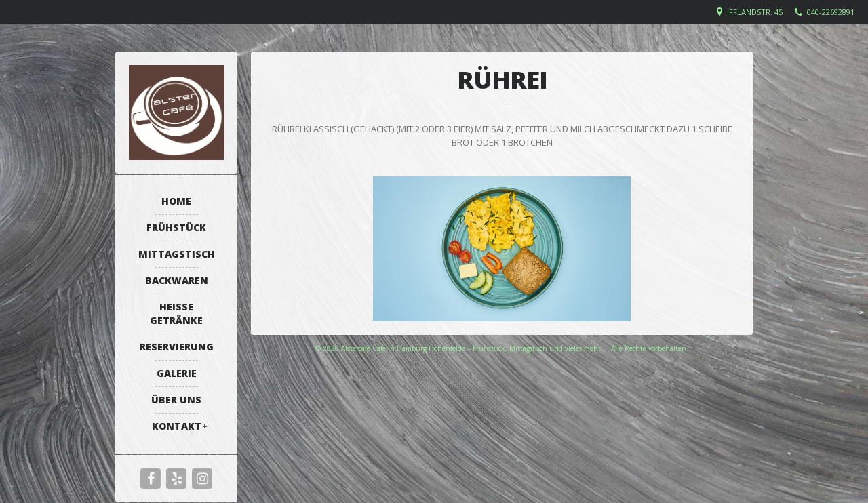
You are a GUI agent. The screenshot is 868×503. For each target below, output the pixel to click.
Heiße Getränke (176, 314)
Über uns (176, 400)
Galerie (177, 373)
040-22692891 (831, 12)
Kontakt (177, 426)
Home (176, 201)
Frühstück (176, 227)
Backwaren (177, 280)
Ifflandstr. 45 (755, 12)
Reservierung (177, 347)
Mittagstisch (177, 254)
